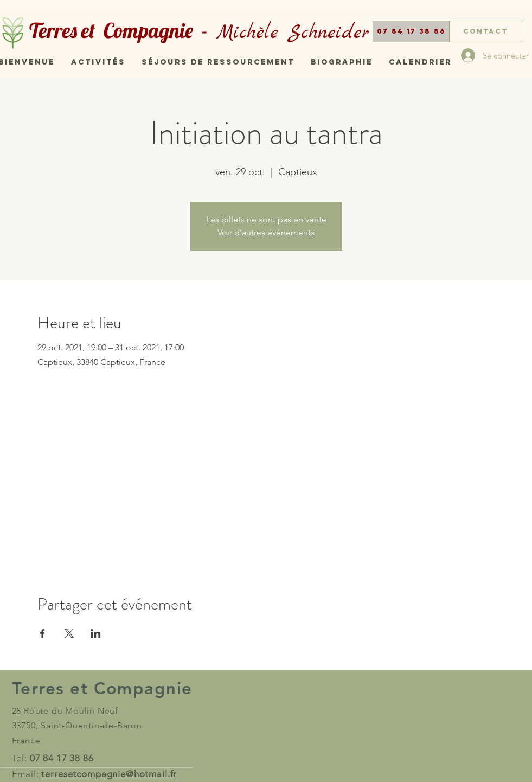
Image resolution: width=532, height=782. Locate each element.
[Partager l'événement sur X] (69, 633)
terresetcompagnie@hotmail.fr (109, 774)
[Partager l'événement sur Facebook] (43, 633)
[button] (411, 31)
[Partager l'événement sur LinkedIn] (96, 633)
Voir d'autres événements (266, 232)
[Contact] (486, 31)
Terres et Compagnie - (123, 30)
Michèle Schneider (293, 33)
